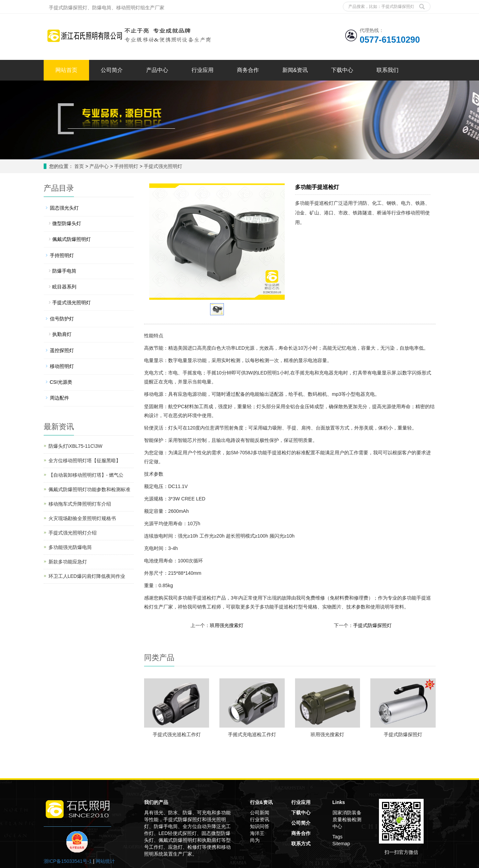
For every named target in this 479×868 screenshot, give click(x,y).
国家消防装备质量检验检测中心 (347, 819)
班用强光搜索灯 (227, 625)
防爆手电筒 (64, 271)
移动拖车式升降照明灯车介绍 (80, 504)
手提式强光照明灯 (162, 166)
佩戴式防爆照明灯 (72, 239)
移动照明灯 (62, 366)
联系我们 (388, 70)
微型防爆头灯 (67, 223)
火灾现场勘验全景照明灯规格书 (82, 518)
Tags (338, 837)
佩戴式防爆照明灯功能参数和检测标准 (89, 489)
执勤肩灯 (62, 334)
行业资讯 (260, 819)
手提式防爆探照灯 (372, 625)
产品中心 (157, 70)
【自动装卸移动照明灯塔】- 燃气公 (86, 475)
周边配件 (59, 398)
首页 (79, 166)
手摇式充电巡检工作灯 (252, 734)
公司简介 (112, 70)
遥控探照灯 (62, 350)
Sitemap (341, 844)
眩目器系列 (64, 287)
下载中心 (342, 70)
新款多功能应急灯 (68, 562)
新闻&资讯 (295, 70)
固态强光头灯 (64, 208)
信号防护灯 (62, 319)
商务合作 (248, 70)
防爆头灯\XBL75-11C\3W (75, 446)
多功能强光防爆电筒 (70, 547)
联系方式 (301, 844)
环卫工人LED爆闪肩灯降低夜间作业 (87, 576)
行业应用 (203, 70)
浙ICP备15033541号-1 (68, 861)
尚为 (255, 840)
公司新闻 (260, 813)
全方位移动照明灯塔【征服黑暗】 (85, 461)
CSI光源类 (61, 382)
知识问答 (260, 826)
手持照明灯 (126, 166)
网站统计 (105, 861)
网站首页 (66, 70)
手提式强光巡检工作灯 (177, 734)
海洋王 (257, 833)
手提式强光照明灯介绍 (73, 533)
